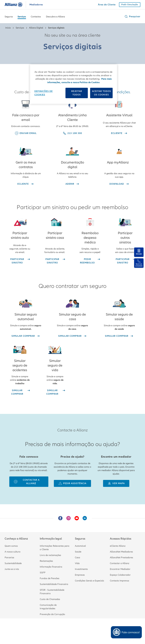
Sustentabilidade (13, 563)
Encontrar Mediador (120, 569)
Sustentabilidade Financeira (54, 584)
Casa (77, 558)
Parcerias (9, 558)
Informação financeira (51, 567)
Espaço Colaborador (120, 575)
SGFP (43, 573)
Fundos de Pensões (50, 578)
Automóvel (80, 546)
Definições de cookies (44, 93)
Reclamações (46, 561)
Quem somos (11, 546)
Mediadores (36, 5)
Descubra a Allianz (55, 17)
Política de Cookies (95, 628)
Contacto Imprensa (119, 581)
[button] (132, 17)
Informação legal (13, 628)
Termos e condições (35, 628)
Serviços (22, 17)
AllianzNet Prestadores (121, 558)
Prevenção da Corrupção (52, 614)
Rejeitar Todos (77, 93)
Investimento (81, 569)
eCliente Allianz (118, 546)
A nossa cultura (12, 552)
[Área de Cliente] (107, 5)
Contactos (36, 17)
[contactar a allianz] (29, 482)
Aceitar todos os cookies (101, 93)
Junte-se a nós (12, 569)
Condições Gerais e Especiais (89, 581)
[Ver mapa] (116, 483)
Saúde (78, 552)
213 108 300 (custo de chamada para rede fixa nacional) (33, 632)
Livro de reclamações (50, 555)
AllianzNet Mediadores (121, 552)
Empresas (80, 575)
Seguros (9, 17)
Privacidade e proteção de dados (65, 628)
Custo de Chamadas (50, 599)
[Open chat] (126, 632)
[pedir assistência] (72, 483)
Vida (77, 563)
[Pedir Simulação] (130, 5)
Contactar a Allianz (120, 563)
